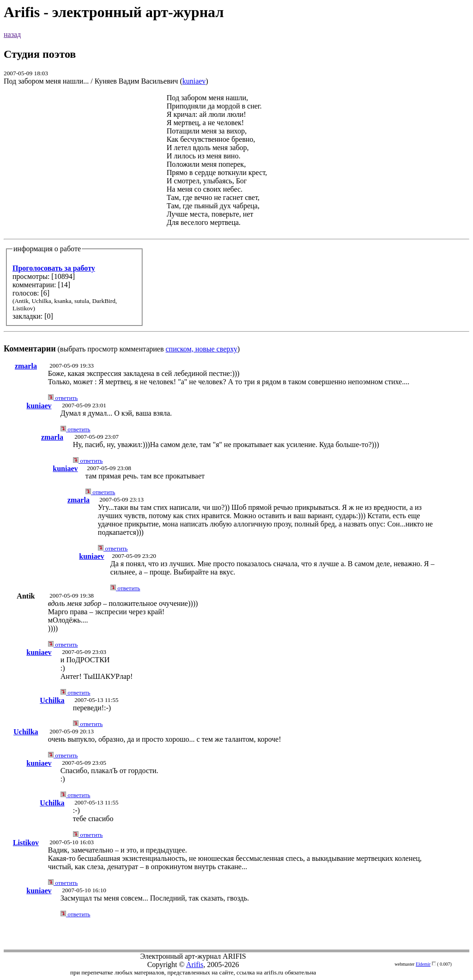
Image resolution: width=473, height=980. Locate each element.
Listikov (26, 843)
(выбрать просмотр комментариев (236, 223)
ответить (63, 398)
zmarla (26, 366)
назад (12, 34)
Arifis (195, 965)
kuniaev (194, 81)
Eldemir (423, 964)
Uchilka (52, 700)
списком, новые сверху (202, 349)
